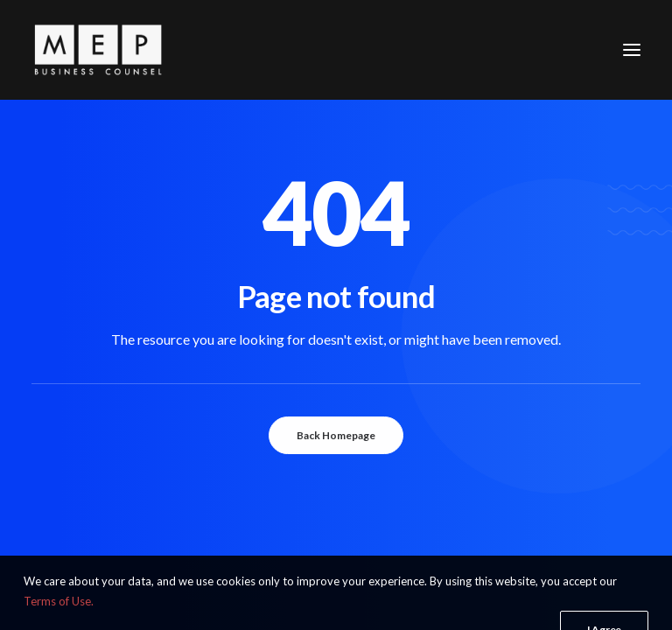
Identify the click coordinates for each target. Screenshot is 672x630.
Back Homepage (336, 435)
